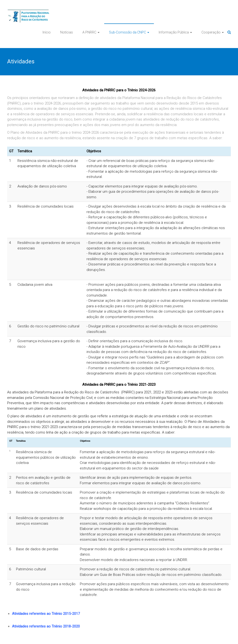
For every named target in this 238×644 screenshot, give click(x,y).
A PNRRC (89, 32)
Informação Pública (174, 32)
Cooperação (211, 32)
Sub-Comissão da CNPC (127, 32)
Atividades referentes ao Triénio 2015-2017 (46, 614)
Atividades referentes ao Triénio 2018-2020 (46, 626)
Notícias (67, 32)
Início (47, 32)
